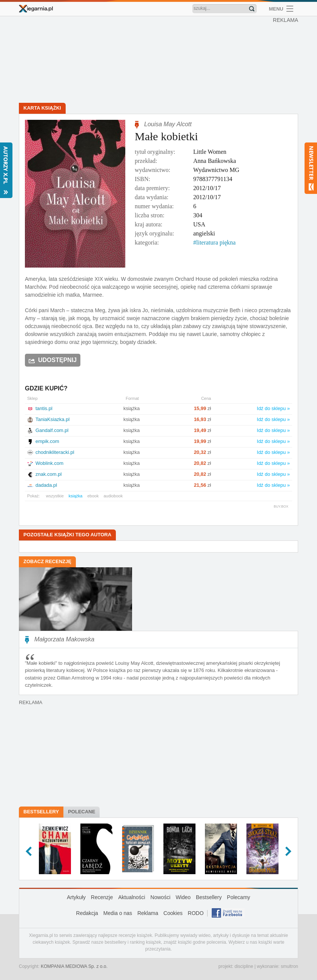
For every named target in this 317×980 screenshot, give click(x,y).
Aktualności (132, 897)
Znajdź (252, 9)
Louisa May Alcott (168, 124)
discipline (244, 966)
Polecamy (238, 897)
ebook (93, 496)
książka (76, 496)
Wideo (183, 897)
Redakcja (87, 913)
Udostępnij (57, 360)
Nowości (161, 897)
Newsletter (311, 168)
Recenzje (102, 897)
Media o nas (118, 913)
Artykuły (76, 897)
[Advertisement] (160, 60)
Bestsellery (41, 812)
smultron (289, 966)
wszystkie (55, 496)
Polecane (82, 812)
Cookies (173, 913)
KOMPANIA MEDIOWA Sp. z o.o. (74, 966)
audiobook (113, 496)
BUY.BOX (281, 506)
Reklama (148, 913)
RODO (196, 913)
